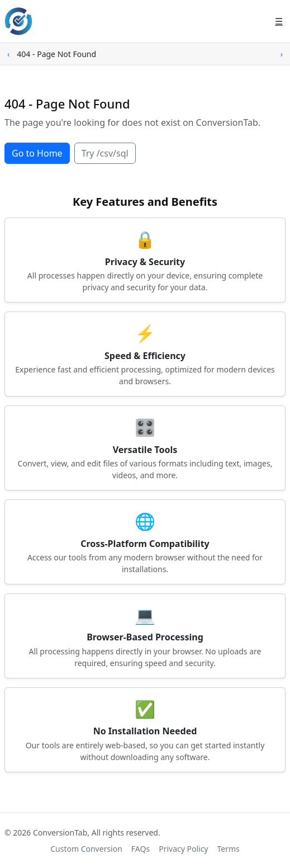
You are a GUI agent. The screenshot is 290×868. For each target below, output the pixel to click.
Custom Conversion (86, 849)
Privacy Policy (183, 849)
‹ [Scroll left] (8, 54)
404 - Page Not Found (56, 54)
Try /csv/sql (105, 153)
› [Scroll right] (282, 54)
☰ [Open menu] (279, 21)
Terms (229, 849)
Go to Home (37, 153)
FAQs (141, 849)
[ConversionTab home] (18, 21)
